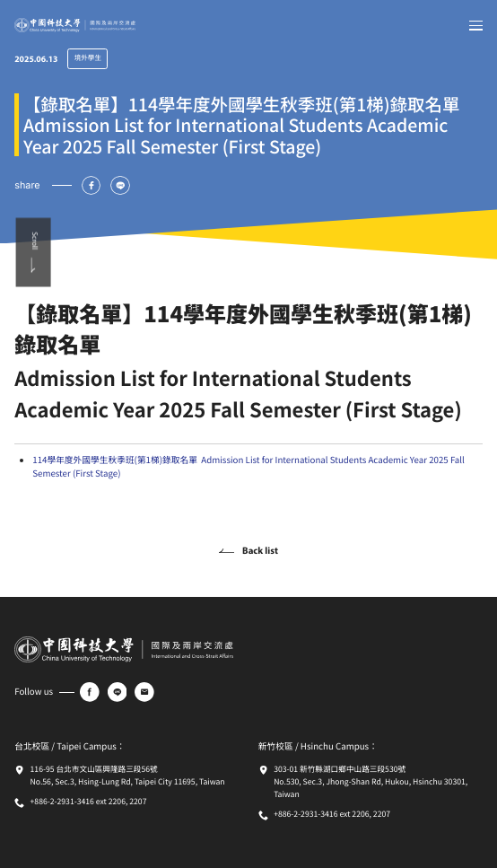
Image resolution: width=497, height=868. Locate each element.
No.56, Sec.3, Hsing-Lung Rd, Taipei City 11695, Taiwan (128, 782)
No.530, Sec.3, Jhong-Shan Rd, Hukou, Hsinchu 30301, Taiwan (371, 788)
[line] (118, 692)
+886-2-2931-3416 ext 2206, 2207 (89, 802)
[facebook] (90, 692)
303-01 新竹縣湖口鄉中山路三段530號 (340, 769)
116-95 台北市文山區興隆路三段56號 (94, 769)
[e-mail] (144, 692)
